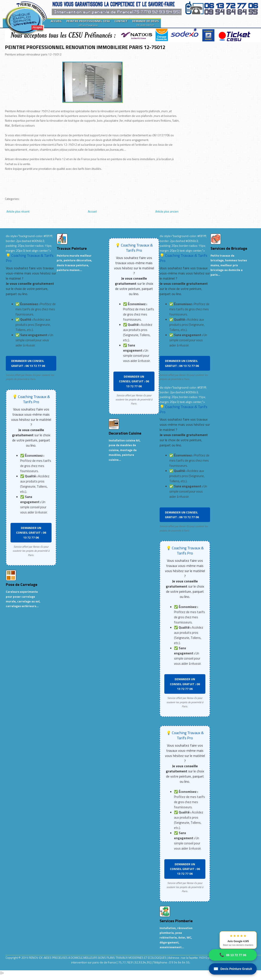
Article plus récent (18, 211)
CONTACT (121, 21)
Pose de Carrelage (22, 584)
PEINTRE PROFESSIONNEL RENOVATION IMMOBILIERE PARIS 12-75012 (85, 47)
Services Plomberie (176, 921)
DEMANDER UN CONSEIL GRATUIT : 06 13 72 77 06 (28, 363)
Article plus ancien (167, 211)
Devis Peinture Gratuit (233, 969)
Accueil (92, 211)
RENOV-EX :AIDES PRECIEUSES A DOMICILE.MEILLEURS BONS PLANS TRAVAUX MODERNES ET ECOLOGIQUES (98, 958)
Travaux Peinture (72, 248)
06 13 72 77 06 (233, 955)
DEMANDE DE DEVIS (145, 23)
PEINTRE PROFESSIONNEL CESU (88, 23)
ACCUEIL (56, 21)
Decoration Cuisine (125, 433)
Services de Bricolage (229, 248)
